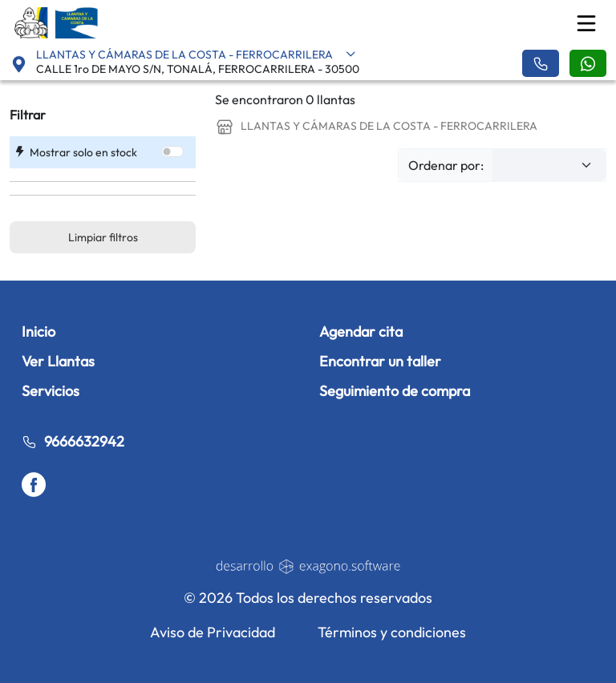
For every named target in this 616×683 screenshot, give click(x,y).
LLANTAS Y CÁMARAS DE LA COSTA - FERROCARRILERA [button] (196, 55)
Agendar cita (361, 331)
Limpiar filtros (103, 237)
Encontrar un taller (380, 361)
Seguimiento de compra (395, 391)
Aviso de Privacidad (213, 632)
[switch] (172, 152)
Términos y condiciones (392, 632)
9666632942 (73, 441)
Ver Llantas (58, 361)
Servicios (51, 391)
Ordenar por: (446, 165)
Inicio (38, 331)
